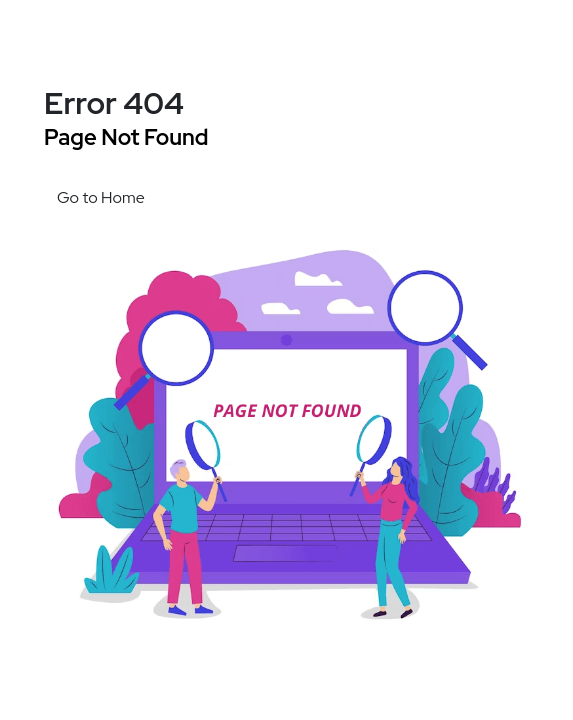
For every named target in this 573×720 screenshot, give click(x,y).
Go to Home (101, 197)
